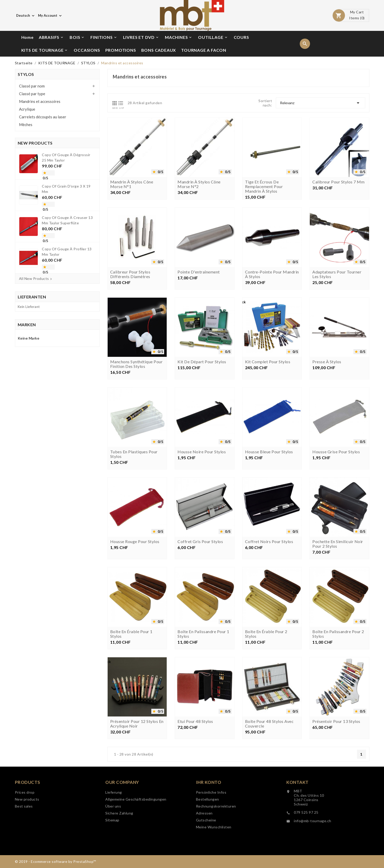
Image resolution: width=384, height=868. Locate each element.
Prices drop (25, 810)
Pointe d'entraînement (199, 315)
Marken (27, 325)
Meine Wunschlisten (214, 856)
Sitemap (112, 845)
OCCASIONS (87, 50)
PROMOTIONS (121, 50)
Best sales (24, 824)
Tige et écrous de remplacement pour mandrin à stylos (264, 187)
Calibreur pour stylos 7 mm (338, 182)
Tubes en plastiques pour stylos (134, 497)
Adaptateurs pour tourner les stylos (337, 317)
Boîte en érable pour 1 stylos (131, 677)
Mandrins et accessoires (40, 101)
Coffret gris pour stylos (200, 584)
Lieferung (114, 817)
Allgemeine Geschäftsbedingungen (136, 824)
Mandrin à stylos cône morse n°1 (132, 184)
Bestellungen (208, 828)
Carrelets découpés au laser (43, 117)
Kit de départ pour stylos (202, 405)
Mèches (26, 125)
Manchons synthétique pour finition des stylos (137, 407)
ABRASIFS (51, 37)
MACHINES (179, 37)
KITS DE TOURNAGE (45, 50)
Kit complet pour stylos (268, 405)
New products (27, 817)
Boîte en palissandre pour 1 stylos (203, 677)
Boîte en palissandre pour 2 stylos (338, 677)
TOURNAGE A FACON (204, 50)
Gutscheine (206, 849)
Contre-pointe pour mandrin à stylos (272, 317)
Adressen (204, 842)
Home (27, 37)
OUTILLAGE (213, 37)
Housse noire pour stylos (202, 494)
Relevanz (320, 103)
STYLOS (26, 74)
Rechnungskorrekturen (216, 835)
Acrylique (27, 109)
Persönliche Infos (211, 821)
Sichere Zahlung (119, 838)
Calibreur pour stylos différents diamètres (130, 317)
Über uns (113, 831)
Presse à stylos (327, 405)
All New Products (36, 279)
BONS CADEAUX (159, 50)
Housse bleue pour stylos (269, 494)
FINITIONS (104, 37)
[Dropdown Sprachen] (26, 15)
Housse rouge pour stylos (135, 584)
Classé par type (32, 94)
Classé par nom (32, 86)
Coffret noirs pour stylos (269, 584)
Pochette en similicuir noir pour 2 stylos (338, 587)
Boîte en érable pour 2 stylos (266, 677)
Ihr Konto (209, 811)
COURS (241, 37)
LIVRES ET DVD (141, 37)
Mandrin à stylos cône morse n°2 (199, 184)
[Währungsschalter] (50, 15)
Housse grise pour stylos (336, 494)
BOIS (77, 37)
